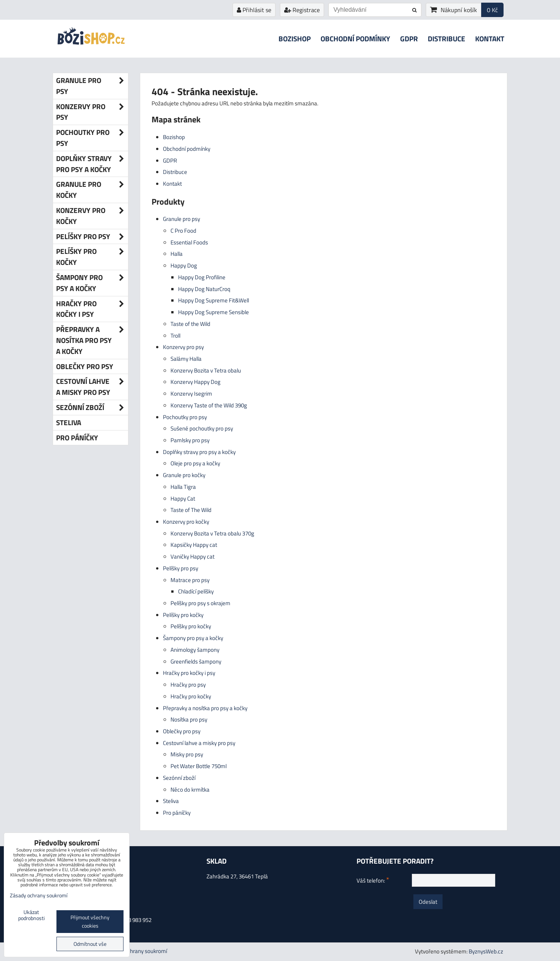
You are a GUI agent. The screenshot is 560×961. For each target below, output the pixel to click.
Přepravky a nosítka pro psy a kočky (205, 708)
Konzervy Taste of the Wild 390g (209, 405)
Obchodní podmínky (355, 38)
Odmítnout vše (90, 944)
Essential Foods (189, 242)
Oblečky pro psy (182, 731)
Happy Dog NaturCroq (204, 289)
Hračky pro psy (188, 685)
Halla (177, 254)
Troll (175, 336)
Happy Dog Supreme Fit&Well (214, 300)
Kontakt (490, 38)
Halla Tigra (183, 487)
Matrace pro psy (190, 580)
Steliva (171, 801)
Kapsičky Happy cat (194, 545)
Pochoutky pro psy (185, 417)
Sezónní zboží (179, 778)
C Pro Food (183, 231)
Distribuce (447, 38)
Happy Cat (183, 498)
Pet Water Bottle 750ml (199, 766)
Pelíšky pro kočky (183, 615)
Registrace (302, 10)
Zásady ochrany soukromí (136, 951)
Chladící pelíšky (196, 591)
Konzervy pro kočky (186, 522)
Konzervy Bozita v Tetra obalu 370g (212, 533)
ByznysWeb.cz (486, 951)
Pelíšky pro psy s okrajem (200, 603)
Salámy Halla (186, 359)
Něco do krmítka (190, 790)
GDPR (409, 38)
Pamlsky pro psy (190, 440)
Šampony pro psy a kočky (193, 638)
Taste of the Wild (190, 324)
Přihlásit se (254, 10)
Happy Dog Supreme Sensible (214, 312)
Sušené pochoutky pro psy (202, 428)
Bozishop (295, 38)
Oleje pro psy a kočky (195, 463)
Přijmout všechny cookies (90, 922)
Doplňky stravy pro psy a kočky (199, 452)
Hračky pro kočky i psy (189, 673)
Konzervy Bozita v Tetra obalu (206, 370)
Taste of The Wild (191, 510)
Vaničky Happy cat (192, 556)
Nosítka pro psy (189, 719)
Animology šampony (195, 650)
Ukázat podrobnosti (31, 916)
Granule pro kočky (184, 475)
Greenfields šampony (196, 661)
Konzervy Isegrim (191, 394)
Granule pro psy (181, 219)
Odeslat (428, 902)
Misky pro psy (187, 754)
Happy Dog (184, 265)
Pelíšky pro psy (181, 568)
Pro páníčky (177, 813)
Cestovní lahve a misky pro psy (199, 743)
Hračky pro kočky (191, 696)
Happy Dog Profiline (202, 277)
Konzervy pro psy (183, 347)
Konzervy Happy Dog (196, 382)
